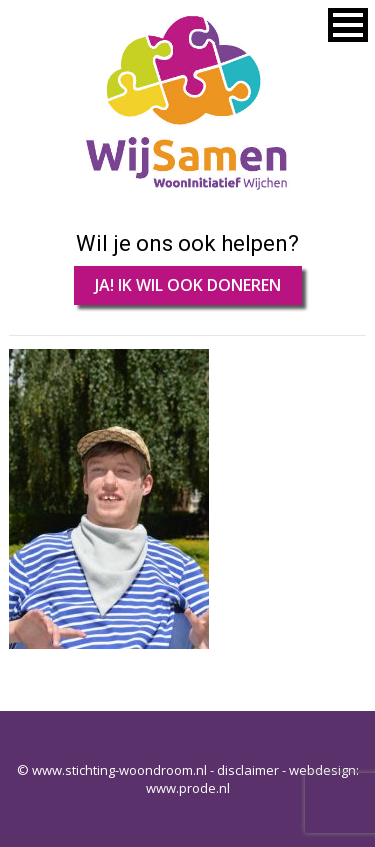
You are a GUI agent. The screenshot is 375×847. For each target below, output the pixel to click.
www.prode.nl (188, 788)
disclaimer (248, 770)
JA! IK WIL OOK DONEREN (188, 285)
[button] (348, 25)
